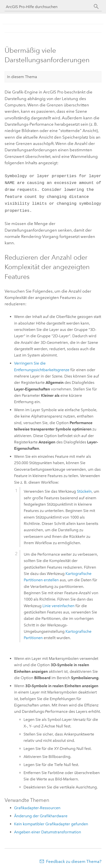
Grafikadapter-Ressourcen (37, 805)
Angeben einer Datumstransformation (48, 829)
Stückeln (84, 488)
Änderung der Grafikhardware (41, 813)
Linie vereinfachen (58, 603)
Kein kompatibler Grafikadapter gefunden (51, 821)
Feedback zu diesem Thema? (74, 858)
